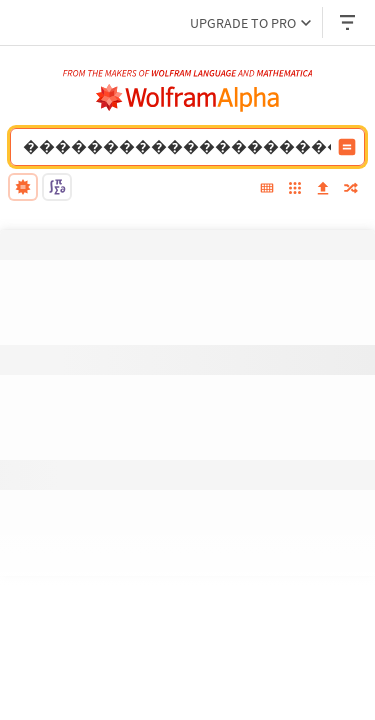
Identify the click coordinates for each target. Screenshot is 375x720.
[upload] (323, 189)
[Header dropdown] (349, 22)
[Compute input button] (347, 147)
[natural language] (23, 187)
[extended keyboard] (267, 189)
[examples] (295, 190)
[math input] (57, 187)
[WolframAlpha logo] (188, 98)
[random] (351, 190)
